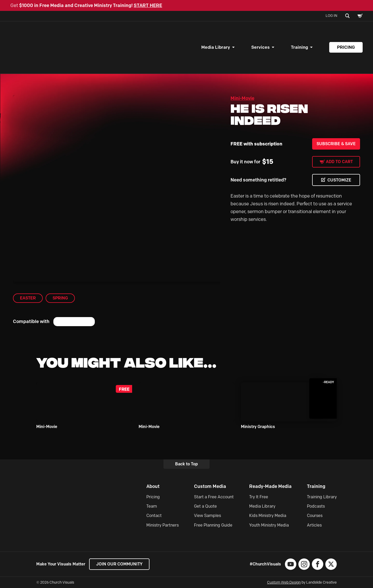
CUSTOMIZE (339, 180)
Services (260, 47)
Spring (60, 298)
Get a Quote (205, 506)
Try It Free (259, 497)
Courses (315, 516)
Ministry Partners (163, 525)
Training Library (322, 497)
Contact (154, 516)
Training (299, 47)
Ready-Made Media (270, 486)
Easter (28, 298)
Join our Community (119, 564)
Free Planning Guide (213, 525)
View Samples (207, 516)
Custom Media (210, 486)
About (153, 486)
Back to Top (187, 464)
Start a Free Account (214, 497)
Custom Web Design (284, 582)
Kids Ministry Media (268, 516)
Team (152, 506)
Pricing (346, 47)
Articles (314, 525)
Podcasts (316, 506)
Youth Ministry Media (269, 525)
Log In (331, 16)
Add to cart (339, 162)
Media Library (216, 47)
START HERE (148, 5)
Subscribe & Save (336, 144)
